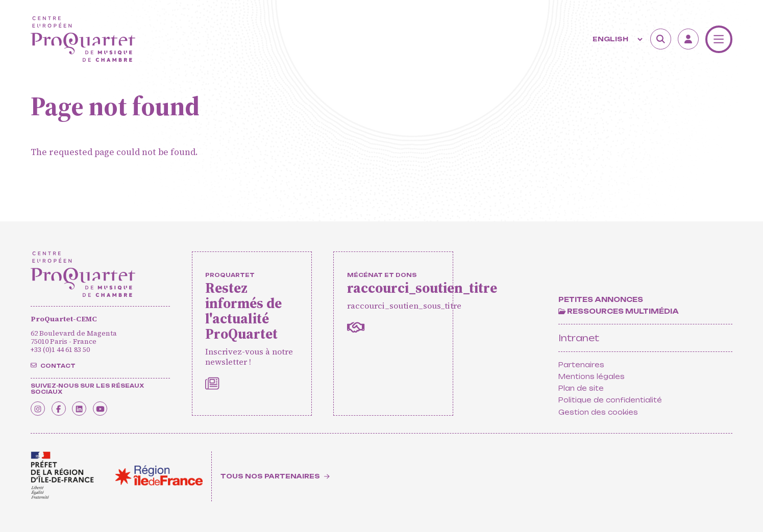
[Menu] (719, 39)
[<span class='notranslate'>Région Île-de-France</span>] (159, 475)
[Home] (83, 39)
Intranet (579, 338)
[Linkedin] (96, 405)
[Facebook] (69, 405)
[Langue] (616, 39)
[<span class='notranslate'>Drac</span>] (62, 475)
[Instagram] (41, 405)
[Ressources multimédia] (619, 311)
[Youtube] (123, 405)
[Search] (661, 39)
